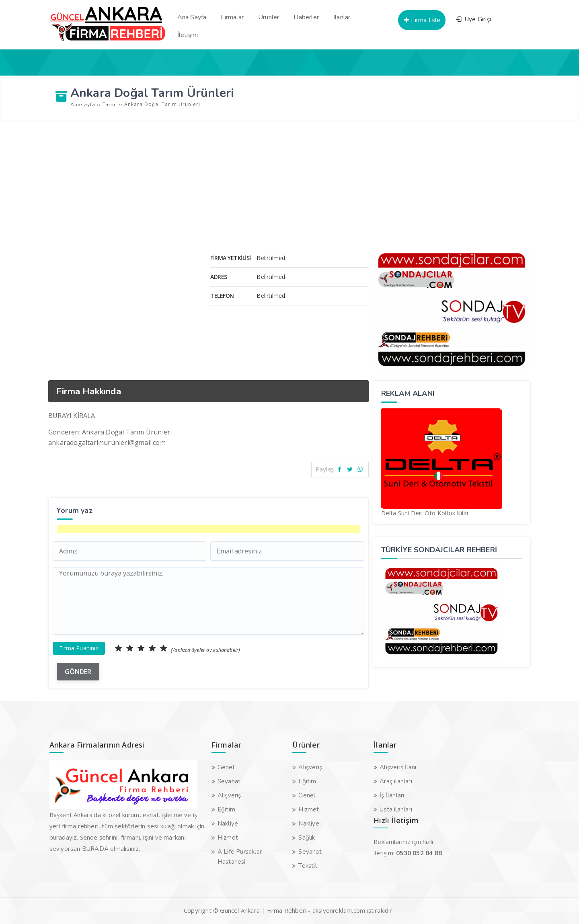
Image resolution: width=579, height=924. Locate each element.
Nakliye (228, 824)
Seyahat (229, 781)
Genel (226, 767)
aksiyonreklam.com (339, 911)
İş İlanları (392, 795)
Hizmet (228, 838)
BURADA (95, 849)
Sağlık (307, 838)
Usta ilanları (396, 809)
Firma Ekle (422, 20)
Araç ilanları (396, 781)
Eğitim (226, 809)
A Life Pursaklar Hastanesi (240, 857)
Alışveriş (229, 795)
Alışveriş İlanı (398, 767)
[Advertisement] (289, 184)
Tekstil (307, 866)
